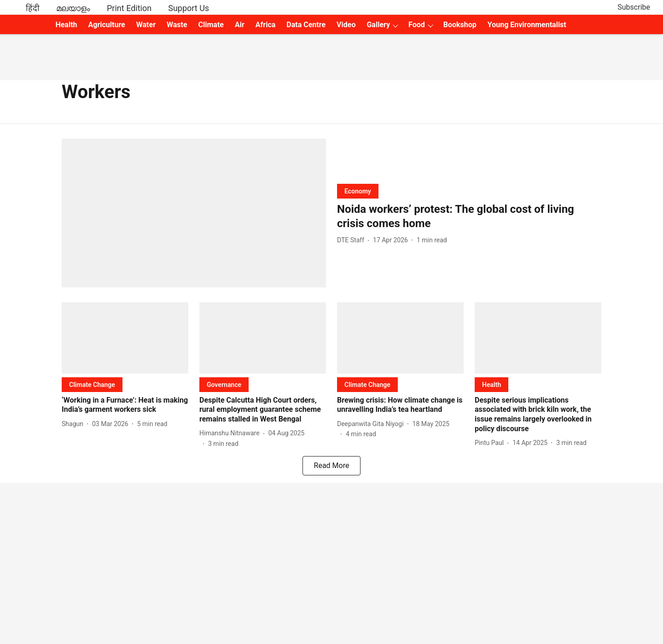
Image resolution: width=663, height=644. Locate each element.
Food (417, 25)
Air (240, 25)
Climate (211, 25)
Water (146, 25)
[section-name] (358, 191)
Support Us (189, 8)
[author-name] (352, 240)
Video (346, 25)
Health (66, 25)
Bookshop (460, 25)
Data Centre (306, 25)
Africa (265, 25)
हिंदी (33, 8)
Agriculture (107, 25)
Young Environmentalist (527, 25)
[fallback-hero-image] (194, 213)
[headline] (469, 217)
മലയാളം (73, 8)
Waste (177, 25)
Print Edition (129, 8)
